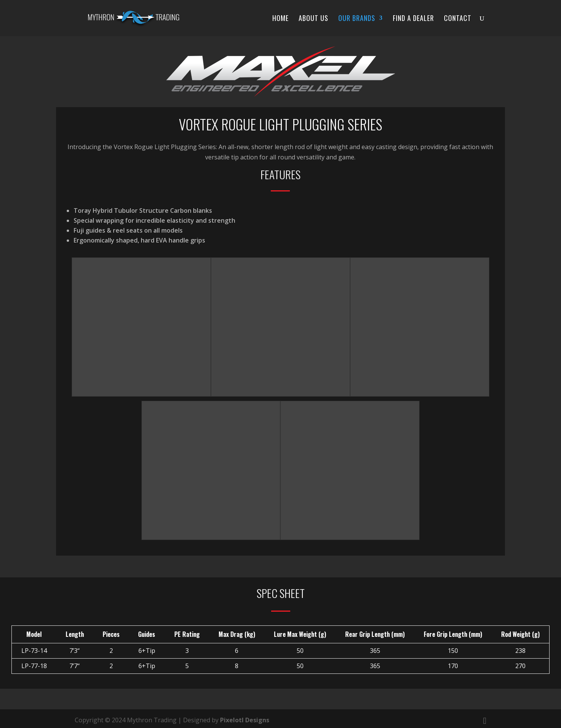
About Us (313, 19)
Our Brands (357, 19)
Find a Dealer (413, 19)
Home (280, 19)
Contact (458, 19)
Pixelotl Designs (245, 720)
